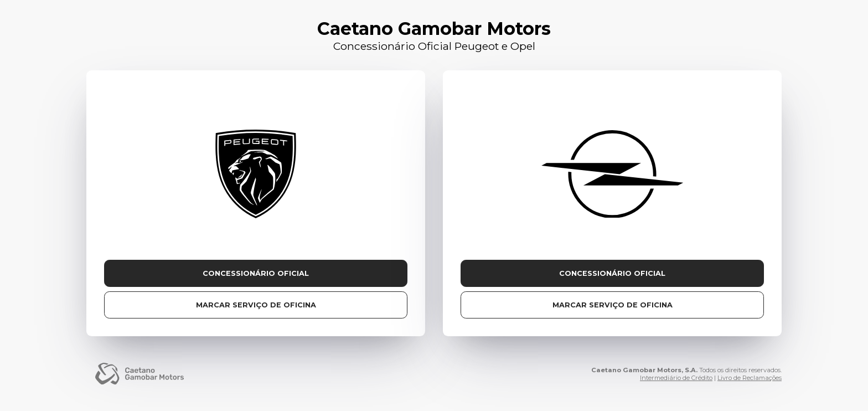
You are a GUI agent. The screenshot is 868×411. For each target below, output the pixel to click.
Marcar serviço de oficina (256, 305)
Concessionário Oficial (256, 273)
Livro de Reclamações (750, 378)
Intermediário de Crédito (676, 378)
